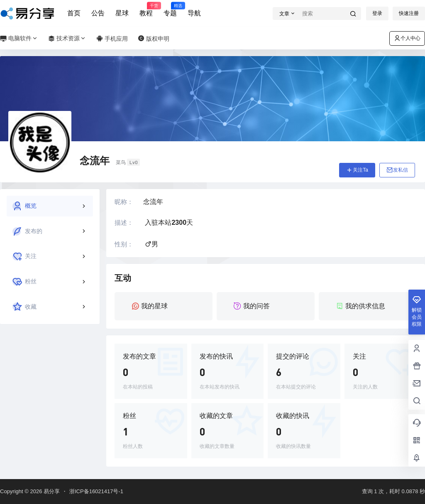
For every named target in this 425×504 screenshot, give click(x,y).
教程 (146, 10)
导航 (194, 13)
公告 (98, 13)
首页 (74, 13)
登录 (377, 13)
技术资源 (67, 38)
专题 (170, 10)
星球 (122, 13)
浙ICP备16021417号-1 (96, 491)
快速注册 (409, 13)
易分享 (51, 491)
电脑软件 (19, 38)
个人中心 (407, 38)
